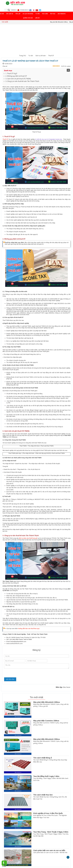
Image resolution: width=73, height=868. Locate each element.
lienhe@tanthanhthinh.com (18, 642)
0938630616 (23, 10)
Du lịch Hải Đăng (28, 14)
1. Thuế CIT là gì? (11, 73)
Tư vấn (38, 14)
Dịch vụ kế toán (41, 56)
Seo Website (62, 14)
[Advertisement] (36, 39)
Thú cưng (45, 14)
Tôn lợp (18, 14)
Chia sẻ (5, 66)
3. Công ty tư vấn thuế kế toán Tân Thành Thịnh (22, 81)
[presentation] (18, 673)
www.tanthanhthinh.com (14, 643)
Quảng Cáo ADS (28, 18)
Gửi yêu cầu (10, 679)
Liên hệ (37, 18)
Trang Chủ (23, 56)
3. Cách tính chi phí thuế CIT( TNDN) (18, 79)
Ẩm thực (53, 14)
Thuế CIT (51, 56)
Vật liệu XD (10, 14)
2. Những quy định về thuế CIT (16, 76)
